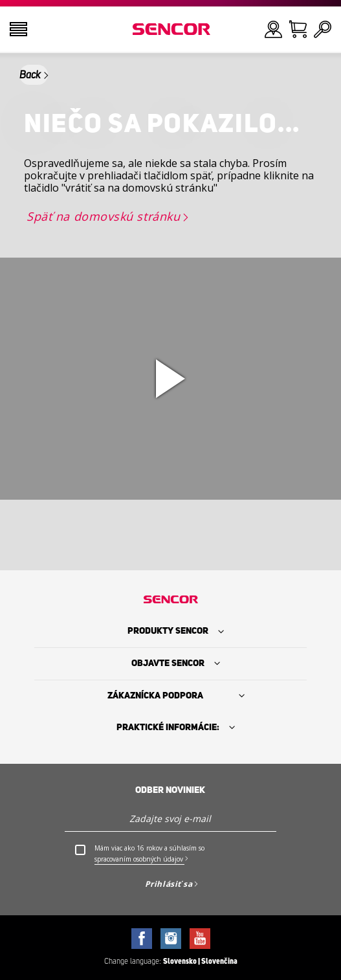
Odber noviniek (170, 790)
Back (30, 75)
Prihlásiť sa (169, 884)
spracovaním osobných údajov (139, 859)
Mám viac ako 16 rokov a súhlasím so (149, 854)
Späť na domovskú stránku (103, 216)
